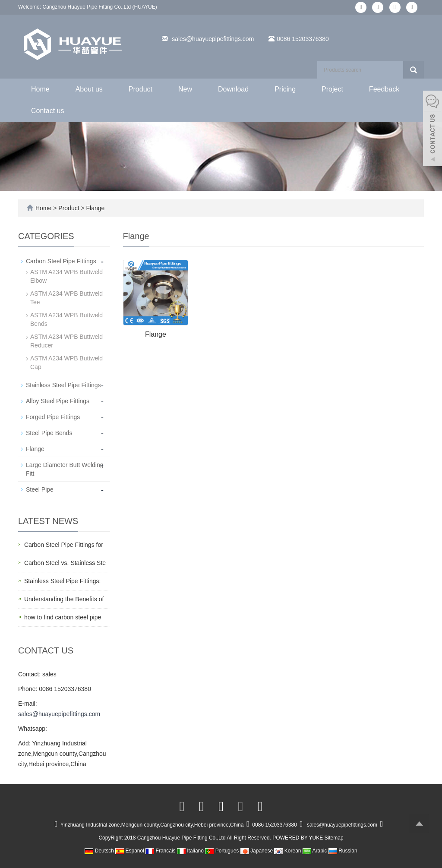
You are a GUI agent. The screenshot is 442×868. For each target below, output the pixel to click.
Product (140, 89)
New (185, 89)
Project (332, 89)
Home (40, 89)
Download (233, 89)
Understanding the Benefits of (64, 599)
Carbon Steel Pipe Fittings (61, 261)
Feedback (384, 89)
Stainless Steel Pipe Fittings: (62, 581)
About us (89, 89)
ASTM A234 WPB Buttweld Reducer (66, 341)
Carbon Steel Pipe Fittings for (64, 545)
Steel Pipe (40, 489)
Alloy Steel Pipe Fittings (58, 401)
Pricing (285, 89)
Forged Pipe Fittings (53, 417)
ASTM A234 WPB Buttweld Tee (66, 298)
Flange (95, 208)
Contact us (47, 111)
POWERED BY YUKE (298, 838)
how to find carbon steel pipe (63, 617)
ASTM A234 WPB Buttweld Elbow (66, 276)
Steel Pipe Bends (49, 433)
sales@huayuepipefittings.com (213, 39)
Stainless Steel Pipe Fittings (63, 385)
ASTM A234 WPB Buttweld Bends (66, 319)
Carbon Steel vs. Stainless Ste (65, 563)
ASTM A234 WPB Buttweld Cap (66, 363)
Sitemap (334, 838)
